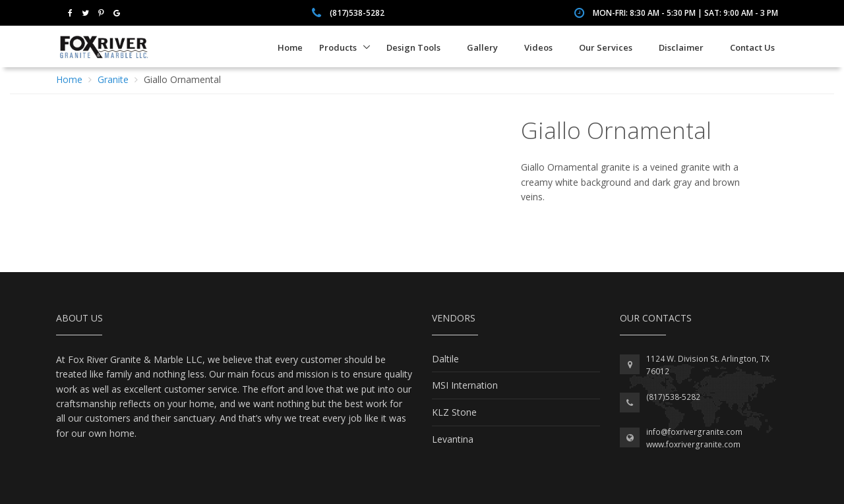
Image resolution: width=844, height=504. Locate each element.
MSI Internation (465, 385)
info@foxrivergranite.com (694, 432)
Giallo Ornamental (182, 79)
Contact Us (752, 47)
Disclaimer (681, 47)
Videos (538, 47)
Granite (113, 79)
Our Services (606, 47)
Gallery (482, 47)
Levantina (453, 439)
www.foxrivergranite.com (693, 444)
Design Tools (413, 47)
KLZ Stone (454, 412)
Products (338, 47)
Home (290, 47)
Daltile (445, 359)
